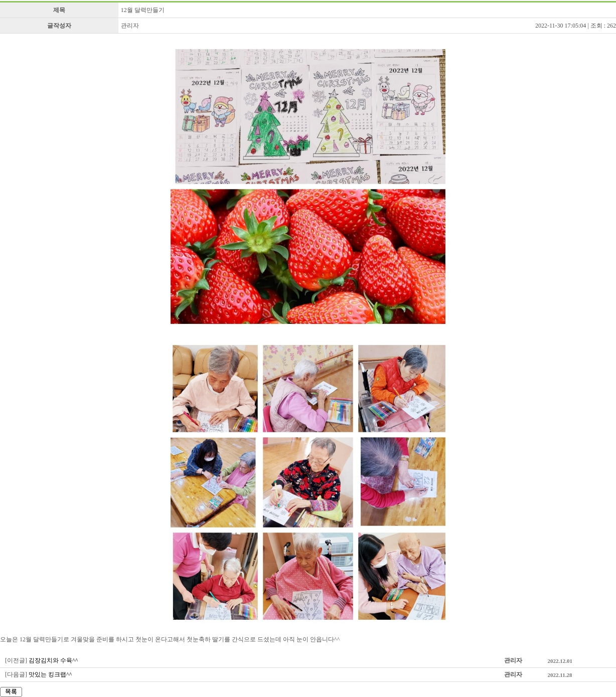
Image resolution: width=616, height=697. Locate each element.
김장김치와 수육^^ (53, 660)
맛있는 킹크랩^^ (50, 674)
